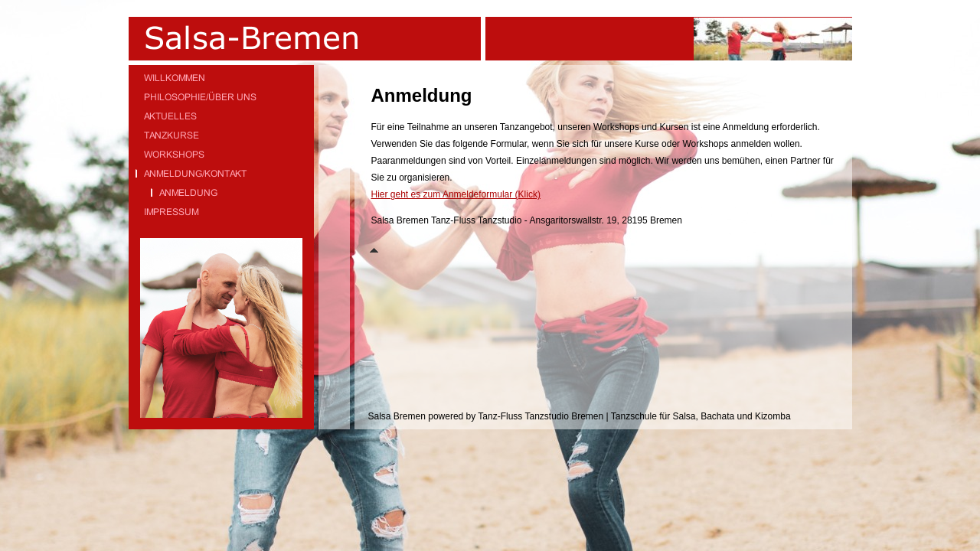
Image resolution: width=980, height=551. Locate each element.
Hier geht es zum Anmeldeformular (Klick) (456, 194)
